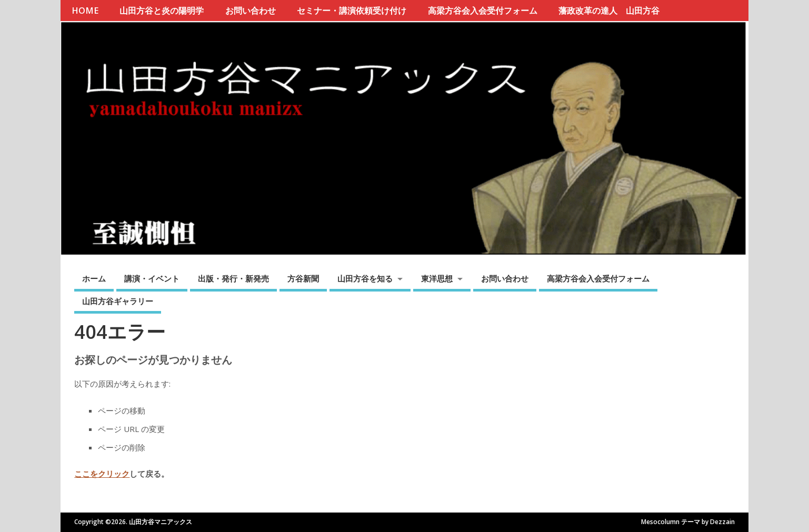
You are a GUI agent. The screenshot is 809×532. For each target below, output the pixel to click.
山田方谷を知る (365, 278)
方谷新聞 (303, 278)
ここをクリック (102, 474)
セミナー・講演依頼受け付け (352, 11)
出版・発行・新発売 (233, 278)
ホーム (94, 278)
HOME (85, 11)
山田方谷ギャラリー (118, 301)
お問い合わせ (251, 11)
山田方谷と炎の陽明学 (162, 11)
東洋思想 (437, 278)
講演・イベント (152, 278)
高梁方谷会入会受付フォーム (483, 11)
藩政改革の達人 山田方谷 (609, 11)
